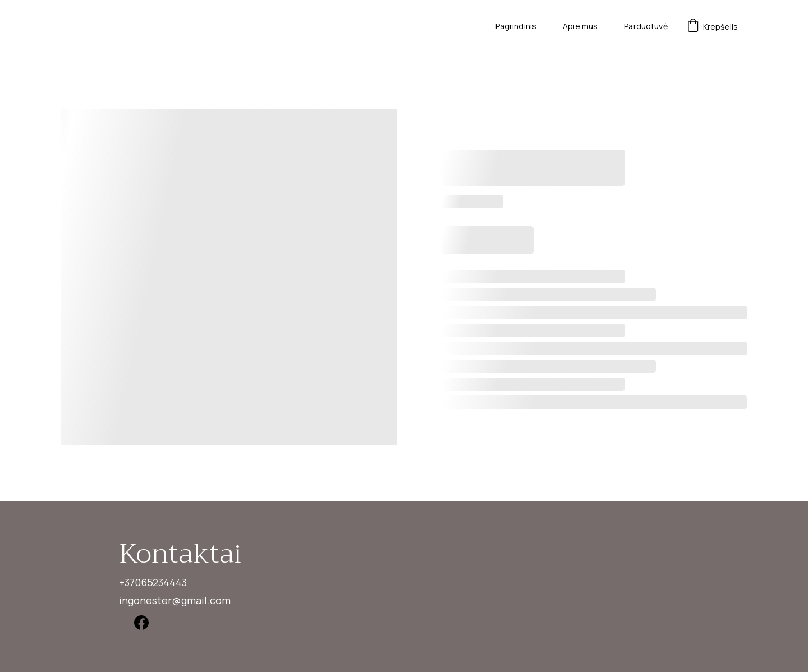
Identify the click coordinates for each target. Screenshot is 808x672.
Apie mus (580, 27)
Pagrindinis (516, 27)
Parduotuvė (646, 27)
